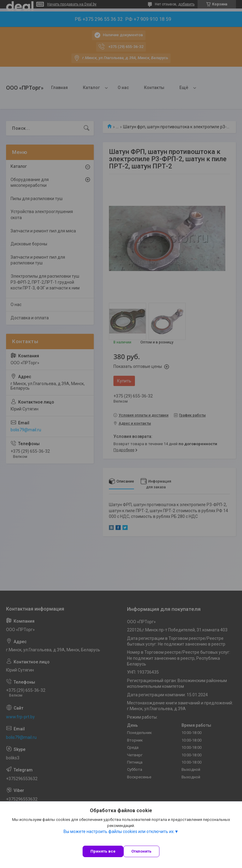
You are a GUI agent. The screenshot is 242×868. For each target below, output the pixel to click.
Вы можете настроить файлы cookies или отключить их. (119, 831)
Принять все (103, 851)
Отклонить (141, 851)
